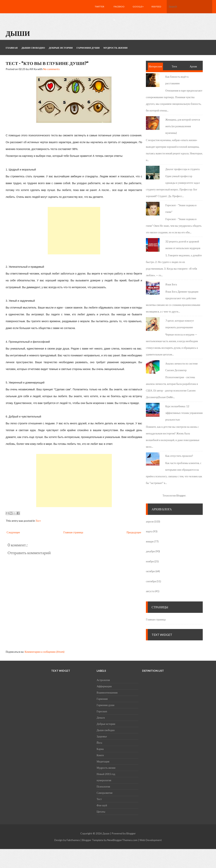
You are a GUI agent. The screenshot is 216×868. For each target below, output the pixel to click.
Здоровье (102, 736)
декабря (150, 551)
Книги (100, 755)
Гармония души (105, 705)
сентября (151, 581)
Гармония (102, 699)
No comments (51, 69)
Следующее (13, 532)
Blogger (181, 495)
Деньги (101, 718)
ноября (150, 561)
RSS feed (156, 7)
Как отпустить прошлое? (179, 456)
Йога (99, 743)
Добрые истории (106, 724)
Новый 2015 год (106, 774)
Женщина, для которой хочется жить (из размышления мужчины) (183, 126)
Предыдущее (134, 532)
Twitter (99, 7)
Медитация (103, 761)
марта (149, 531)
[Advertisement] (74, 231)
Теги (174, 66)
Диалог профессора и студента (183, 169)
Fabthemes (73, 840)
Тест (38, 521)
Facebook (119, 13)
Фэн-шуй (102, 805)
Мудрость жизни (106, 768)
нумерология (104, 780)
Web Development (151, 840)
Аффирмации (104, 686)
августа (150, 591)
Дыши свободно (106, 730)
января (150, 541)
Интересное (155, 66)
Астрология (103, 680)
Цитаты (101, 812)
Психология (103, 786)
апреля (150, 521)
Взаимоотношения (107, 692)
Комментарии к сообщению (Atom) (45, 652)
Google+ (138, 7)
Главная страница (73, 532)
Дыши (18, 33)
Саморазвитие (105, 793)
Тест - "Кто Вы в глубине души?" (47, 63)
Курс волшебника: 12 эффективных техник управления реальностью (184, 413)
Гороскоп (102, 711)
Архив (193, 66)
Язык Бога (171, 284)
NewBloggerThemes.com (122, 840)
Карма (100, 749)
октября (150, 571)
